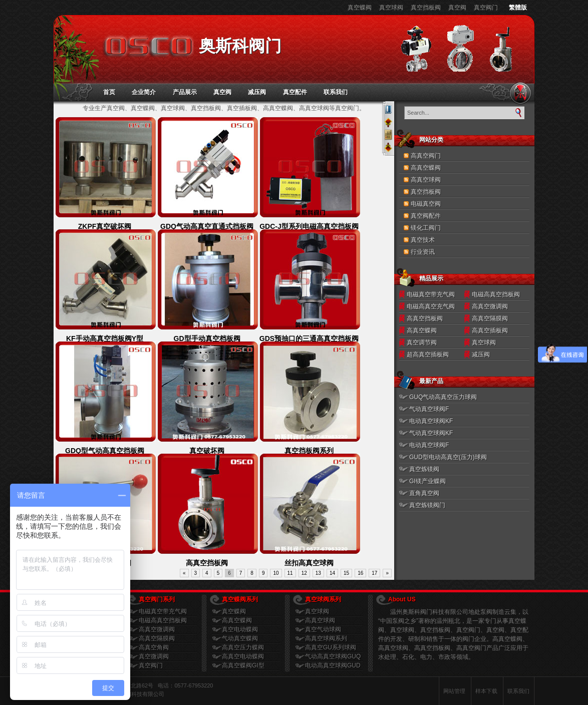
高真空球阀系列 (326, 638)
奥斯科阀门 (240, 46)
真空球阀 (391, 8)
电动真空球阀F (429, 445)
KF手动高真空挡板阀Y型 (105, 338)
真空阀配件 (426, 216)
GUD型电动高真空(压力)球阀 (448, 457)
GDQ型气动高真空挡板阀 (105, 451)
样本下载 (486, 691)
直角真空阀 (424, 493)
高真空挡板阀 (207, 563)
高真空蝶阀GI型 (243, 665)
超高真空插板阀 (428, 355)
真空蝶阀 (360, 8)
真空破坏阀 (207, 451)
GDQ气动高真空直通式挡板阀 (207, 226)
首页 (109, 92)
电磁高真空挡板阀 (496, 294)
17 (374, 573)
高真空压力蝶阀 (243, 647)
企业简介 (144, 92)
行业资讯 (423, 252)
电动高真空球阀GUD (333, 665)
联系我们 (336, 92)
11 (290, 573)
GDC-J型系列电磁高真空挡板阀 (309, 226)
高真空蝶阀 (426, 168)
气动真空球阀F (429, 409)
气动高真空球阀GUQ (333, 656)
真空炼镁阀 (424, 469)
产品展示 (185, 92)
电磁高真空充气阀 (431, 306)
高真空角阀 (154, 647)
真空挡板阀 (426, 8)
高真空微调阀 (490, 306)
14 (332, 573)
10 (276, 573)
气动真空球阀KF (431, 433)
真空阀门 (486, 8)
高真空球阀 (426, 180)
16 (360, 573)
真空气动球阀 (323, 629)
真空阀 (457, 8)
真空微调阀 (154, 656)
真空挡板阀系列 (309, 451)
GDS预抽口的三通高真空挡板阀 (309, 338)
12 (304, 573)
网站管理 (454, 691)
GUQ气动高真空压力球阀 (443, 397)
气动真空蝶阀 (240, 638)
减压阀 (257, 92)
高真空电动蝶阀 (243, 656)
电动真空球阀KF (431, 421)
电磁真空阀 (426, 204)
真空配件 (295, 92)
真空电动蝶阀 (240, 629)
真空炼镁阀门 (427, 505)
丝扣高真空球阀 (309, 563)
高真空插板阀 (490, 330)
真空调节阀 (422, 342)
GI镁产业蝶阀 (427, 481)
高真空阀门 (426, 156)
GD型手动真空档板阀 (207, 338)
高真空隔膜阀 (490, 318)
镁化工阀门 (426, 228)
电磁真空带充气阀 (431, 294)
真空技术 (423, 240)
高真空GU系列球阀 (331, 647)
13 (318, 573)
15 (346, 573)
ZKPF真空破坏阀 (105, 226)
